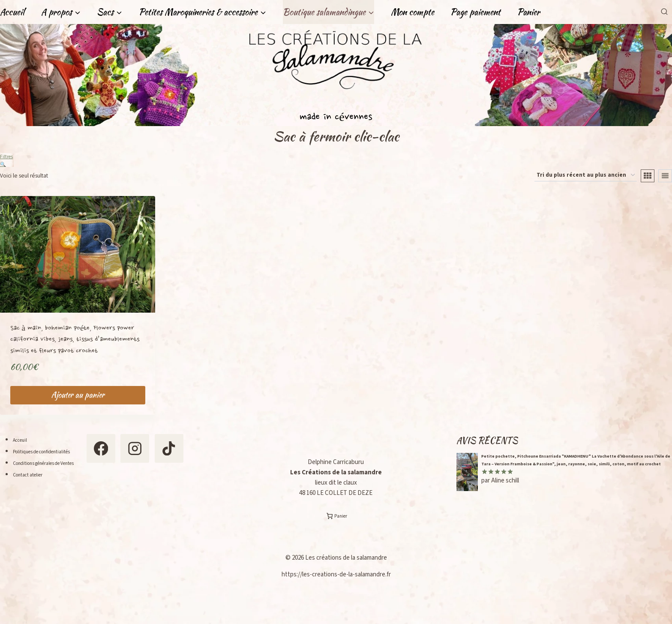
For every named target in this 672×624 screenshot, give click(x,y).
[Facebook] (123, 457)
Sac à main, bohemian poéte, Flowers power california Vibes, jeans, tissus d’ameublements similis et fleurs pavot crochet (75, 344)
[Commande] (586, 180)
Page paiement (475, 12)
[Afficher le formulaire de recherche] (664, 12)
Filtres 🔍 (7, 160)
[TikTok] (123, 498)
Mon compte (412, 12)
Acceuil (22, 445)
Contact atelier (33, 491)
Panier (529, 12)
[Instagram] (164, 457)
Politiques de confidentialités (52, 456)
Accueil (12, 12)
